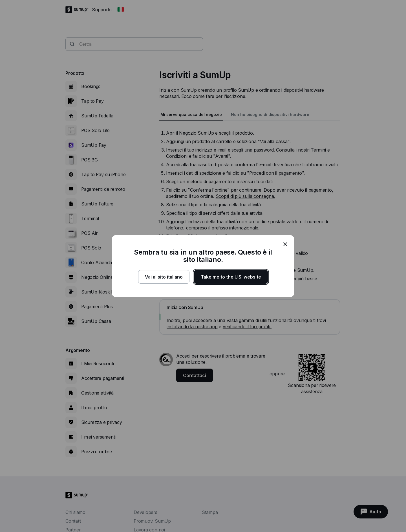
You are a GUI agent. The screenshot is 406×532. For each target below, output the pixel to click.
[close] (285, 244)
